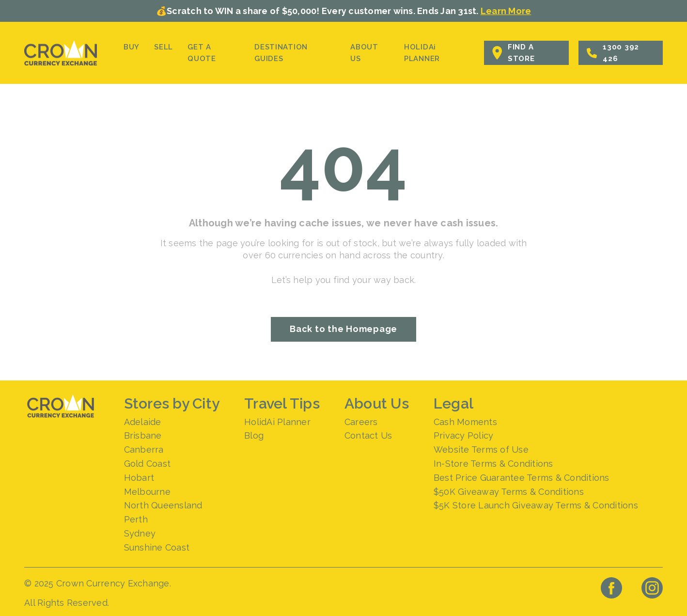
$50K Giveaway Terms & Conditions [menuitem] (509, 492)
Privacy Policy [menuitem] (464, 435)
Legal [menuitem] (453, 403)
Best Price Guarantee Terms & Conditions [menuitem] (522, 478)
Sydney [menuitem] (140, 533)
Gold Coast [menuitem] (148, 464)
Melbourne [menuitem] (147, 492)
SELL (164, 47)
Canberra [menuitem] (144, 450)
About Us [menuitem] (377, 403)
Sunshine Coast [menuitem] (157, 547)
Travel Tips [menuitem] (282, 403)
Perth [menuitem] (136, 519)
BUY (132, 47)
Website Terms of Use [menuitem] (481, 450)
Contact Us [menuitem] (368, 435)
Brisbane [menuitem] (143, 435)
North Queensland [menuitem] (163, 505)
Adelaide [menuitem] (143, 422)
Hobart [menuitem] (139, 478)
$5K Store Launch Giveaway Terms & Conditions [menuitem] (536, 505)
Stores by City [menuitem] (172, 403)
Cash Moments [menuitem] (465, 422)
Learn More (506, 11)
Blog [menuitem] (254, 435)
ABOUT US (364, 53)
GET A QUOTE (202, 53)
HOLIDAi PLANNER (422, 53)
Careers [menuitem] (361, 422)
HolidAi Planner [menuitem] (277, 422)
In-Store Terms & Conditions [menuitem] (493, 464)
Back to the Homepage (343, 329)
